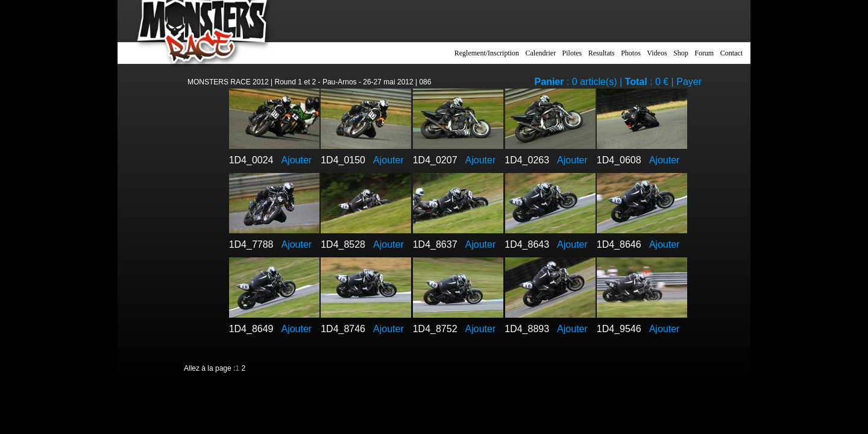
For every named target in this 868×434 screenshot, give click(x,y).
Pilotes (572, 53)
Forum (704, 53)
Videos (657, 53)
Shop (681, 53)
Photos (631, 53)
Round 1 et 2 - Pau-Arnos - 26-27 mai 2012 (344, 82)
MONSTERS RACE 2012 (228, 82)
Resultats (602, 53)
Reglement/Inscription (487, 53)
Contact (731, 53)
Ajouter (296, 160)
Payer (689, 82)
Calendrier (541, 53)
